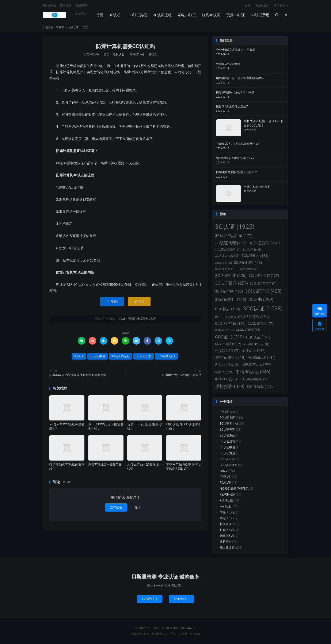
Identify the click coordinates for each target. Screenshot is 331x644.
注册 (138, 507)
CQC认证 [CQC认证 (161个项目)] (258, 337)
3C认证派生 (227, 435)
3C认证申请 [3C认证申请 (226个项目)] (231, 276)
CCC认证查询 (229, 465)
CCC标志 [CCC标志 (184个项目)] (228, 309)
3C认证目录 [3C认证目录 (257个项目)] (231, 283)
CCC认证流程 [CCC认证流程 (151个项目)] (253, 317)
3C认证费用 (260, 15)
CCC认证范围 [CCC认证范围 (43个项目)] (225, 330)
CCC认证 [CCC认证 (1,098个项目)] (262, 309)
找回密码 (81, 5)
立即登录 (116, 507)
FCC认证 (225, 477)
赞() (112, 302)
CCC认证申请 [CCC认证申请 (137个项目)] (230, 324)
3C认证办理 (138, 15)
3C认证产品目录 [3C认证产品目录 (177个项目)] (234, 236)
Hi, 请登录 (50, 5)
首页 (100, 15)
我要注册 (66, 5)
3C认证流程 (162, 15)
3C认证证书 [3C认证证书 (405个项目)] (263, 291)
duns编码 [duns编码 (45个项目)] (251, 344)
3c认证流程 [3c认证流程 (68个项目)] (248, 269)
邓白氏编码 (227, 548)
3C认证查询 (227, 430)
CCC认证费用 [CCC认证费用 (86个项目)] (248, 330)
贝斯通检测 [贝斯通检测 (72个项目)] (256, 379)
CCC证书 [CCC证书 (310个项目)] (229, 337)
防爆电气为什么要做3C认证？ (182, 375)
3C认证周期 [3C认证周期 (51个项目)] (252, 250)
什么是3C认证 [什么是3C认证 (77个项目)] (227, 351)
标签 (247, 5)
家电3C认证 (187, 15)
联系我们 (262, 5)
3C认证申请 (97, 356)
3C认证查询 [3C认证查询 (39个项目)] (223, 263)
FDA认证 (225, 483)
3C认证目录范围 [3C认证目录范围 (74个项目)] (264, 284)
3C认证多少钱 (229, 424)
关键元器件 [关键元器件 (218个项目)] (230, 358)
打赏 (139, 302)
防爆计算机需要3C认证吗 (125, 46)
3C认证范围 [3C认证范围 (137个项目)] (229, 292)
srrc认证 (225, 506)
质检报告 (226, 542)
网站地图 (167, 628)
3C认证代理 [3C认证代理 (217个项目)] (231, 243)
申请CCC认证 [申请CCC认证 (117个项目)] (230, 379)
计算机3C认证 (166, 356)
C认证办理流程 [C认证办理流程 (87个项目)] (228, 344)
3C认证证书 (143, 356)
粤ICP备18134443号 (184, 628)
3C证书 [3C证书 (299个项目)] (261, 299)
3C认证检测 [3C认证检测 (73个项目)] (226, 269)
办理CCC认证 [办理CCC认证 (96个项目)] (228, 364)
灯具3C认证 (211, 15)
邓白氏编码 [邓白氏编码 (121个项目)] (260, 387)
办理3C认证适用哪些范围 (105, 464)
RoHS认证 (226, 500)
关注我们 (279, 5)
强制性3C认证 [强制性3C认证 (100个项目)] (257, 364)
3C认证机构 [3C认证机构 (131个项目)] (255, 256)
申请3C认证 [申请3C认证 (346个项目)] (253, 372)
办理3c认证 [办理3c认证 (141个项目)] (262, 358)
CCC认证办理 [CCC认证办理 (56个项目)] (225, 317)
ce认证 (224, 471)
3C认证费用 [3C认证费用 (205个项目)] (231, 300)
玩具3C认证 (236, 15)
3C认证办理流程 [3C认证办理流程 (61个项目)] (228, 250)
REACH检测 (227, 494)
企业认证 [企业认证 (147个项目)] (254, 350)
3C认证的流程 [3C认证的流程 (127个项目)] (264, 276)
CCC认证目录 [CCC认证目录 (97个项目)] (260, 324)
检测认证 (73, 27)
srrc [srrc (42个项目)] (265, 344)
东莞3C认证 (227, 512)
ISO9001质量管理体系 (234, 489)
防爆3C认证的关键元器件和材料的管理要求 (78, 375)
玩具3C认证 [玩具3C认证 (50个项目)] (224, 372)
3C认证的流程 (120, 356)
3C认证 (55, 15)
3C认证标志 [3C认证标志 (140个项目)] (248, 263)
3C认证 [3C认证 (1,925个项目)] (235, 227)
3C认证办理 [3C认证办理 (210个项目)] (264, 243)
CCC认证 (226, 459)
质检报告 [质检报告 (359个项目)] (230, 386)
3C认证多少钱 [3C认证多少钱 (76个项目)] (227, 256)
